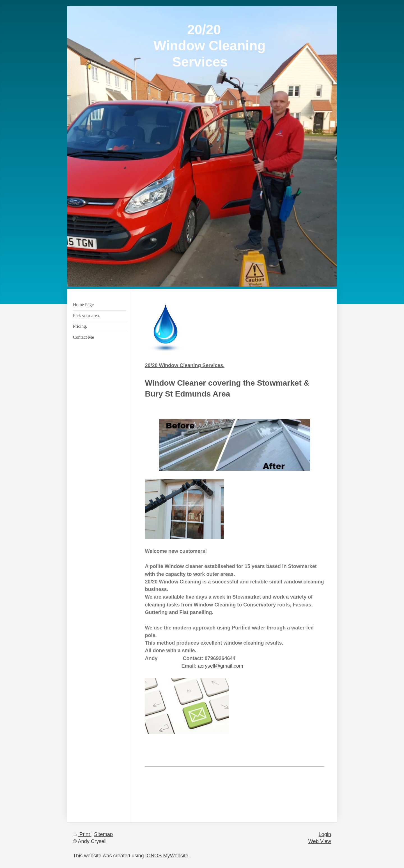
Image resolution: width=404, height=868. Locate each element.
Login (325, 834)
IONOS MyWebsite (167, 856)
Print (82, 834)
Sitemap (103, 834)
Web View (320, 841)
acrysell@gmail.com (220, 666)
